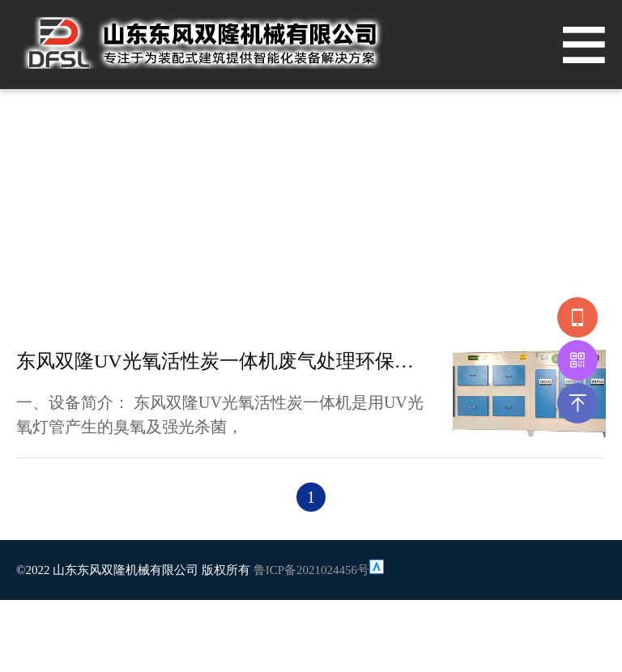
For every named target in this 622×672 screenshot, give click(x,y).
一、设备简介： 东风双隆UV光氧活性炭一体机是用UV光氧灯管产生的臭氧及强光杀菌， (220, 415)
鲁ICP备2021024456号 (311, 570)
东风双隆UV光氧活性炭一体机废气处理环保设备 (223, 361)
